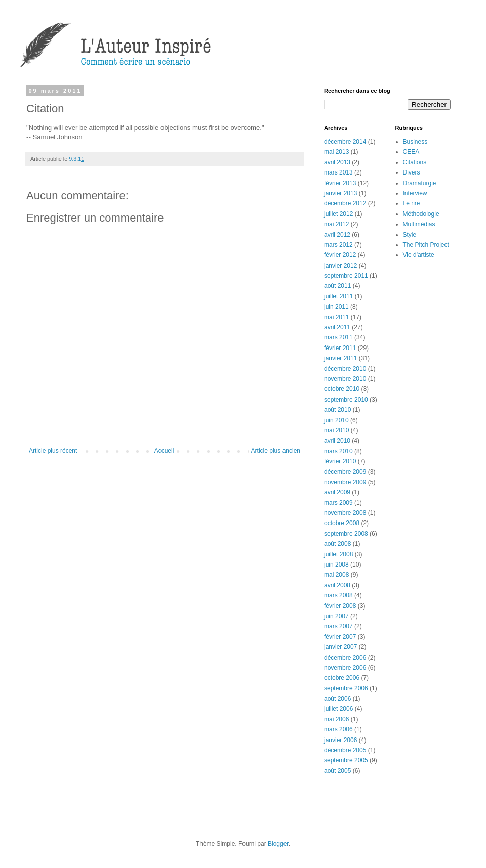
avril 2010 (337, 441)
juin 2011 (336, 307)
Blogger (278, 844)
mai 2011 (336, 317)
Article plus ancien (276, 451)
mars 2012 (338, 245)
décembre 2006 (345, 658)
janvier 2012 (340, 266)
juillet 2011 (338, 296)
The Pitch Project (426, 245)
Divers (412, 172)
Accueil (164, 451)
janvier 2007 (340, 647)
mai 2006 (336, 719)
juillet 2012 (338, 214)
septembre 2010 (346, 400)
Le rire (412, 203)
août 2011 (337, 286)
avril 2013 (337, 162)
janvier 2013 (340, 193)
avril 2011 (337, 327)
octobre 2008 (342, 523)
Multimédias (419, 224)
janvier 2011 (340, 358)
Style (410, 235)
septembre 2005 (346, 760)
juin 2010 (336, 420)
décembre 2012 (345, 203)
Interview (415, 193)
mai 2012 (336, 224)
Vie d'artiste (419, 255)
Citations (415, 162)
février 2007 (340, 637)
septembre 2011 (346, 276)
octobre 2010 (342, 389)
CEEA (411, 152)
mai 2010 (336, 430)
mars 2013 (338, 172)
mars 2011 (338, 337)
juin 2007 (336, 616)
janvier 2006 (340, 740)
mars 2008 (338, 595)
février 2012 (340, 255)
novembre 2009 (345, 482)
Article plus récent (53, 451)
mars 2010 (338, 451)
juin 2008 (336, 565)
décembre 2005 (345, 750)
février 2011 (340, 348)
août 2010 (337, 410)
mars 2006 (338, 729)
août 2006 (337, 699)
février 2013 (340, 183)
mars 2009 (338, 503)
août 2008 (337, 544)
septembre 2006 (346, 688)
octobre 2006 (342, 678)
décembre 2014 (345, 142)
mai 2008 (336, 575)
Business (415, 142)
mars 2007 (338, 626)
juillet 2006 (338, 709)
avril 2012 (337, 235)
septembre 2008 (346, 534)
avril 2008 (337, 585)
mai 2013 (336, 152)
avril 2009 (337, 492)
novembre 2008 (345, 513)
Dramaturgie (420, 183)
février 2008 (340, 606)
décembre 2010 (345, 369)
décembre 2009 (345, 472)
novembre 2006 (345, 668)
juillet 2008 (338, 554)
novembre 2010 (345, 379)
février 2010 (340, 461)
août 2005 (337, 771)
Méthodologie (421, 214)
